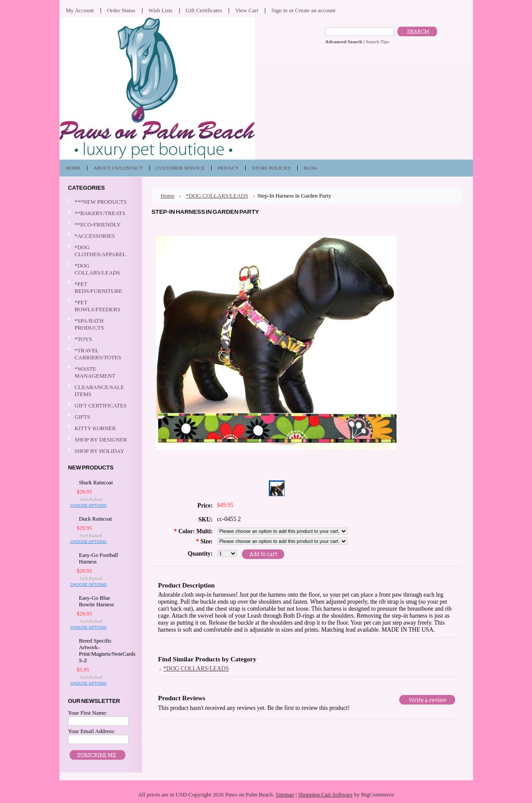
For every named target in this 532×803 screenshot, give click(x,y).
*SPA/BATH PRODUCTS (89, 324)
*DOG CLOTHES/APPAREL (100, 251)
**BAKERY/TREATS (100, 214)
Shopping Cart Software (325, 794)
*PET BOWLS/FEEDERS (100, 306)
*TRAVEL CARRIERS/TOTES (100, 354)
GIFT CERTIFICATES (101, 405)
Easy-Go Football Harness (99, 558)
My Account (80, 10)
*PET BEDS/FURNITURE (100, 287)
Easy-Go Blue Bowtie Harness (97, 601)
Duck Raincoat (96, 519)
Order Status (121, 10)
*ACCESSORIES (100, 236)
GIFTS (100, 417)
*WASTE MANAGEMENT (100, 372)
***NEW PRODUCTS (101, 202)
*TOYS (100, 339)
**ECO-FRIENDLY (98, 224)
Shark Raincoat (96, 483)
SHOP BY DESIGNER (100, 440)
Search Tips (377, 42)
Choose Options (89, 505)
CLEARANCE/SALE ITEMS (99, 391)
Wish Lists (161, 10)
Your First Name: (88, 713)
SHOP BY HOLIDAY (100, 451)
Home (168, 196)
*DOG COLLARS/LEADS (100, 269)
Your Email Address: (92, 731)
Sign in (280, 10)
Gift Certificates (204, 10)
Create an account (315, 10)
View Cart (247, 10)
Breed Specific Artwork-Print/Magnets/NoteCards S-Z (102, 651)
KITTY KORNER (96, 428)
